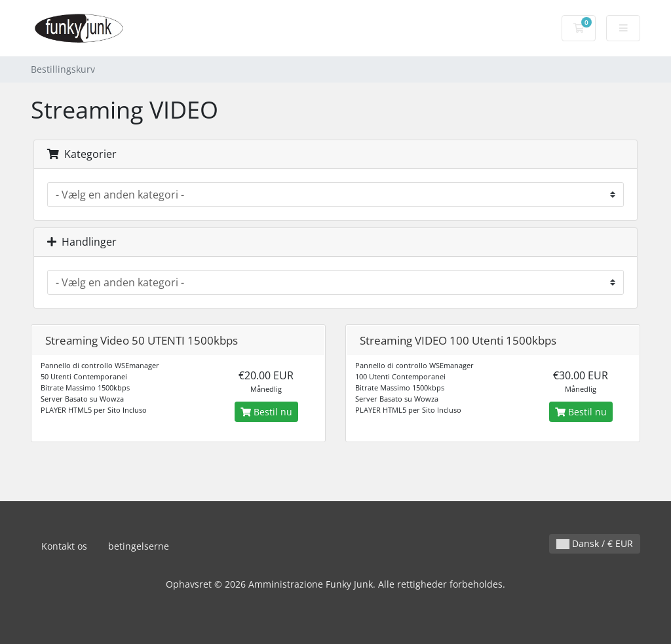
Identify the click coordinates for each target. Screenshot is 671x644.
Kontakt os (64, 546)
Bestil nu (266, 412)
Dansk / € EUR (595, 543)
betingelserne (139, 546)
